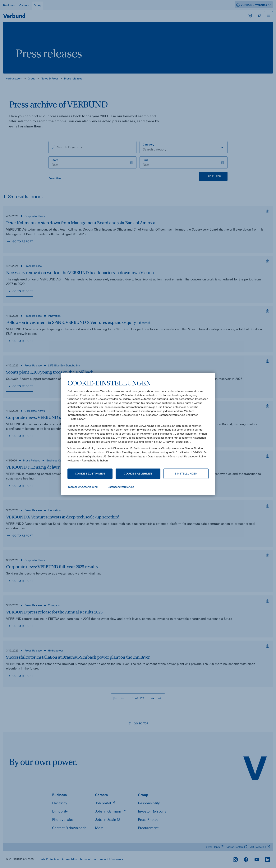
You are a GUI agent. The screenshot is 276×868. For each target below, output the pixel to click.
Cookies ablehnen (138, 474)
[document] (138, 424)
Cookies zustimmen (90, 474)
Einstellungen (186, 474)
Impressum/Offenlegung (83, 487)
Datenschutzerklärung (121, 487)
